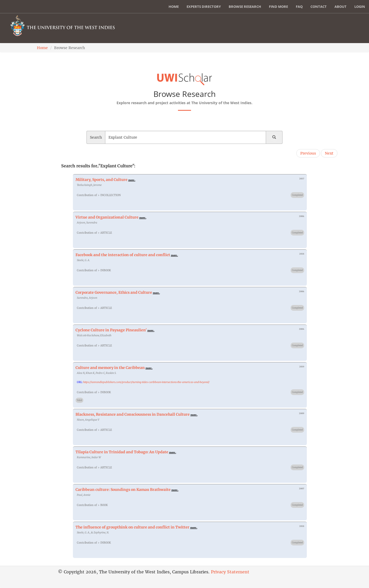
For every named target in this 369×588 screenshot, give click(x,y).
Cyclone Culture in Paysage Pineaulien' (111, 330)
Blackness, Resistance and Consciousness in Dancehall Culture (133, 414)
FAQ (299, 7)
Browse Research (245, 7)
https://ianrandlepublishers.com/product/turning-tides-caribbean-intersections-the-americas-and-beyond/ (146, 382)
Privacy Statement (230, 572)
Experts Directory (204, 7)
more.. (132, 180)
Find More (278, 7)
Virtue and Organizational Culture (107, 217)
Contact (319, 7)
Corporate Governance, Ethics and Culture (114, 292)
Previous (308, 153)
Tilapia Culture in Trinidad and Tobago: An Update (122, 452)
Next (329, 153)
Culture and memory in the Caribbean (110, 368)
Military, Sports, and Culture (102, 180)
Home (174, 7)
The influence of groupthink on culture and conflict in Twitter (132, 527)
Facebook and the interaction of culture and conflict (123, 255)
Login (360, 7)
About (341, 7)
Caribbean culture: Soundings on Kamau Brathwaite (123, 490)
